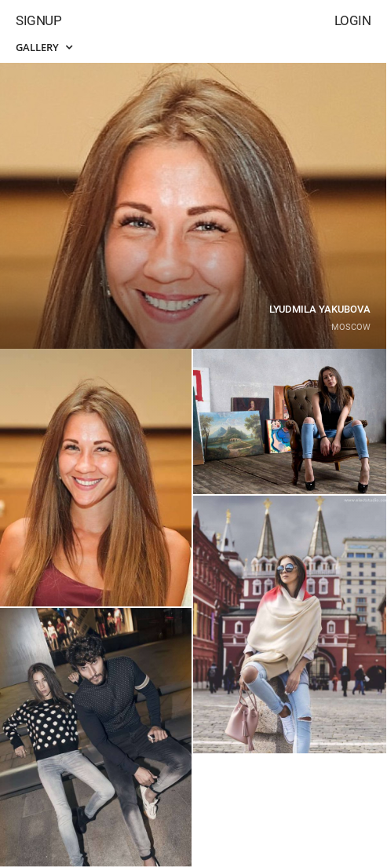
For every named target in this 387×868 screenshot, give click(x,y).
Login (353, 20)
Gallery (44, 47)
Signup (38, 20)
